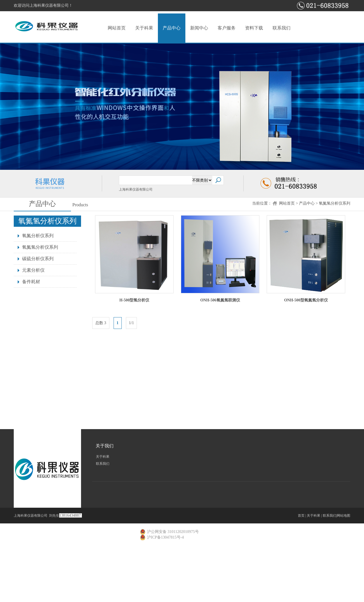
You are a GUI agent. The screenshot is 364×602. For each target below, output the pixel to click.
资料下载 (254, 28)
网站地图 (344, 516)
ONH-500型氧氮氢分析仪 (306, 300)
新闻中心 (199, 28)
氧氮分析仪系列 (38, 236)
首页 (301, 516)
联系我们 (282, 28)
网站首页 (117, 28)
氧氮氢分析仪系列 (335, 203)
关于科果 (144, 28)
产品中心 (172, 28)
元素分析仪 (33, 270)
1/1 (132, 323)
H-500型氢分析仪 (134, 300)
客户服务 (227, 28)
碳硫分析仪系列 (38, 259)
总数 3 (101, 323)
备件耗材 (31, 282)
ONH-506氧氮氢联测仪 (220, 300)
